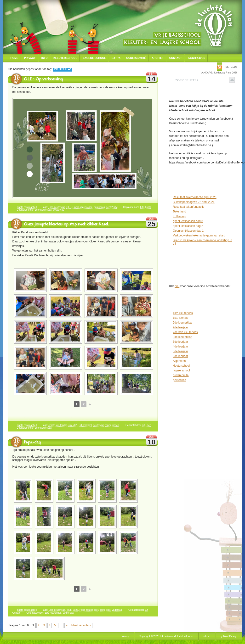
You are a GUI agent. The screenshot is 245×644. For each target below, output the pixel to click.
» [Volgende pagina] (67, 625)
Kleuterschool (65, 58)
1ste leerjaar (181, 318)
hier (177, 286)
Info (45, 58)
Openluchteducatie (83, 207)
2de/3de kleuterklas (185, 332)
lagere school (181, 370)
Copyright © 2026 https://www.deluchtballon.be (166, 636)
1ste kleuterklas (57, 207)
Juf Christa (145, 207)
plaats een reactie (26, 207)
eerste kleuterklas (58, 425)
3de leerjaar (180, 342)
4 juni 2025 (72, 610)
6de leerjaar (180, 356)
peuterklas (99, 207)
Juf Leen (146, 425)
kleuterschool (181, 366)
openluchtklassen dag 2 (188, 226)
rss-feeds (231, 67)
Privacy (30, 58)
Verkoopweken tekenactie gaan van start (199, 235)
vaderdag (117, 610)
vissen (115, 425)
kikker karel (86, 425)
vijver (108, 425)
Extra (116, 58)
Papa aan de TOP (89, 610)
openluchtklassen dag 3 (188, 221)
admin (207, 636)
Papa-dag (32, 443)
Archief (158, 58)
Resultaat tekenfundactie (189, 207)
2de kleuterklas (183, 323)
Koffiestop (179, 216)
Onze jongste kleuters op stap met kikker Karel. (66, 225)
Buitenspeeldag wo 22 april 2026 (194, 202)
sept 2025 (111, 207)
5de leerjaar (180, 351)
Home (14, 58)
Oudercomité (136, 58)
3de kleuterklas (183, 337)
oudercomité (181, 375)
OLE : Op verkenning (43, 80)
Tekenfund (179, 212)
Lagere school (94, 58)
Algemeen (179, 361)
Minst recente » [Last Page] (81, 625)
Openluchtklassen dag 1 (188, 231)
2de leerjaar (180, 327)
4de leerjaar (180, 347)
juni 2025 (73, 425)
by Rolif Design (229, 636)
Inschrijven (196, 58)
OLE (69, 207)
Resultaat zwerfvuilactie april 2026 (195, 197)
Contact (176, 58)
